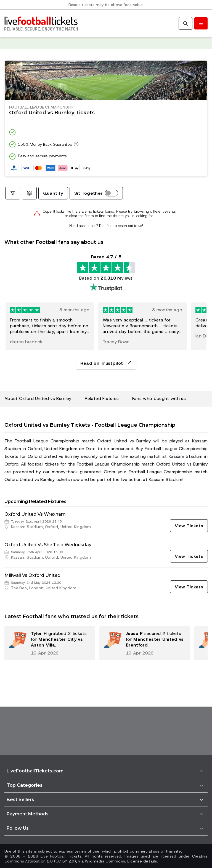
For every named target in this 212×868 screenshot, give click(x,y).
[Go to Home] (41, 23)
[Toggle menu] (201, 23)
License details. (142, 861)
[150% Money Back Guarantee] (75, 144)
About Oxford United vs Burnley (38, 398)
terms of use (87, 851)
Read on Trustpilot (106, 363)
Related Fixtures (102, 398)
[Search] (185, 23)
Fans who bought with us (159, 398)
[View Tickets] (189, 526)
